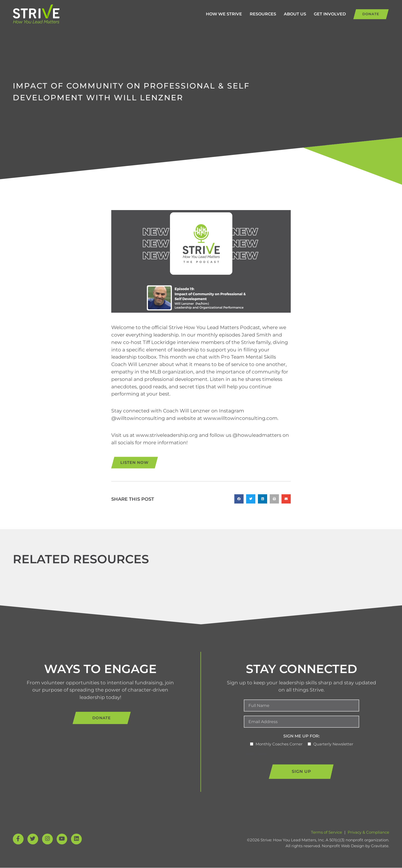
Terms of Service (326, 832)
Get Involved (321, 14)
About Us (287, 14)
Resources (254, 14)
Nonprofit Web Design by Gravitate (355, 846)
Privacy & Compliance (368, 832)
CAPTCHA (254, 754)
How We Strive (215, 14)
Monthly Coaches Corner (279, 744)
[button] (239, 499)
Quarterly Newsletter (333, 744)
